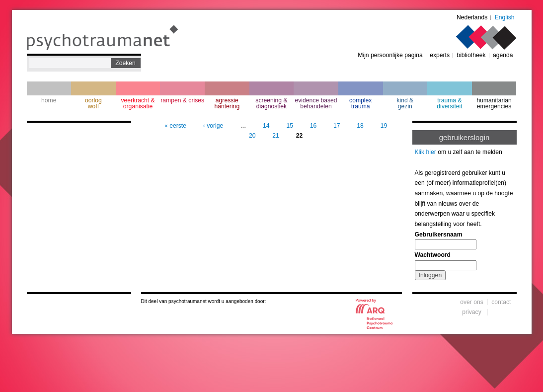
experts (440, 55)
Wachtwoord (433, 255)
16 (313, 126)
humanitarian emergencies (494, 103)
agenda (503, 55)
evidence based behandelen (316, 103)
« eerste (175, 126)
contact (501, 302)
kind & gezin (405, 103)
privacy (472, 312)
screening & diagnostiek (271, 103)
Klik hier (426, 152)
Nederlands (472, 17)
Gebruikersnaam (439, 235)
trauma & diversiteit (449, 103)
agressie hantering (227, 103)
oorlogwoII (93, 103)
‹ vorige (213, 126)
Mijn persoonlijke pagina (390, 55)
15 (290, 126)
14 (266, 126)
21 (276, 136)
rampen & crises (182, 100)
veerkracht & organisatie (138, 103)
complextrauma (360, 103)
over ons (472, 302)
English (505, 17)
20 (252, 136)
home (49, 100)
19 (384, 126)
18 (360, 126)
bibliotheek (471, 55)
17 (337, 126)
